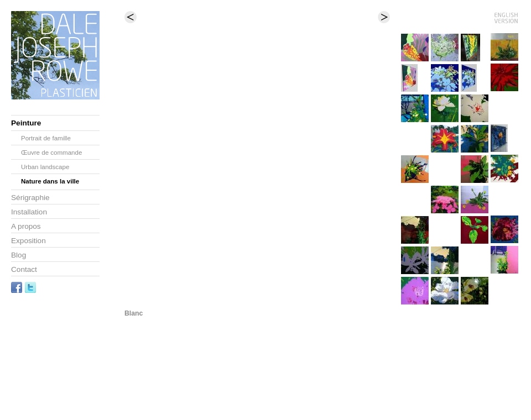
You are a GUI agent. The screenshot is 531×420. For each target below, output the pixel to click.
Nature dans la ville (50, 181)
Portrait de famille (46, 138)
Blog (19, 255)
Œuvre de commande (51, 153)
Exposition (28, 241)
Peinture (26, 123)
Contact (24, 269)
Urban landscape (45, 167)
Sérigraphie (30, 198)
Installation (29, 212)
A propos (26, 226)
